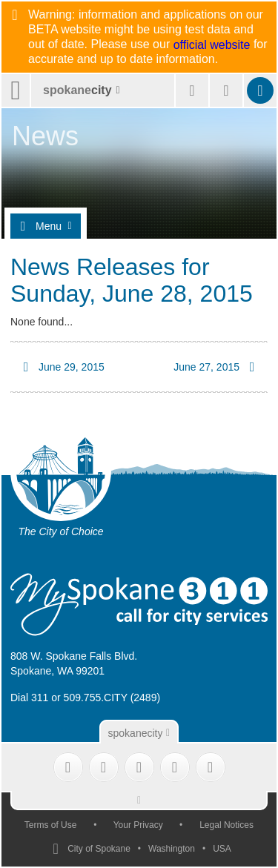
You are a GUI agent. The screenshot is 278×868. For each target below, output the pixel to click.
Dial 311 (29, 698)
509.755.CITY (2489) (112, 698)
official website (212, 45)
